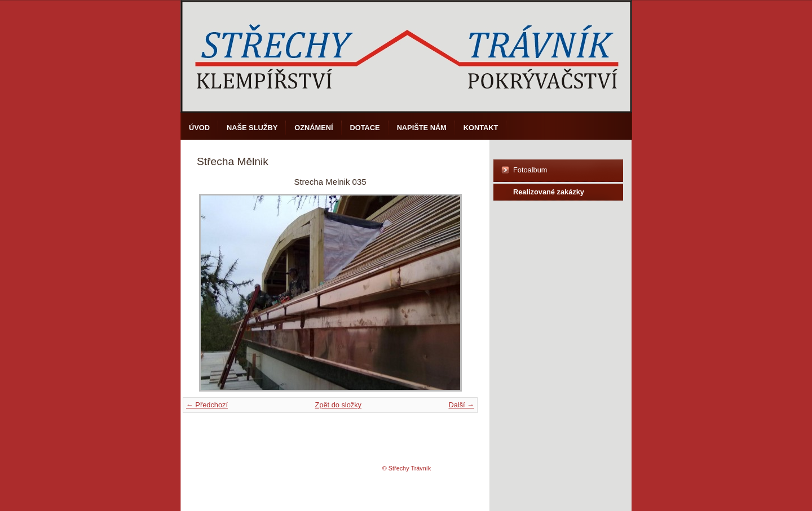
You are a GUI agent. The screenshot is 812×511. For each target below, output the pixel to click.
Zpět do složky (338, 405)
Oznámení (314, 128)
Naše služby (252, 128)
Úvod (199, 128)
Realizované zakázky (549, 192)
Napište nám (422, 128)
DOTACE (365, 128)
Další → (461, 405)
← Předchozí (207, 405)
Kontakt (481, 128)
